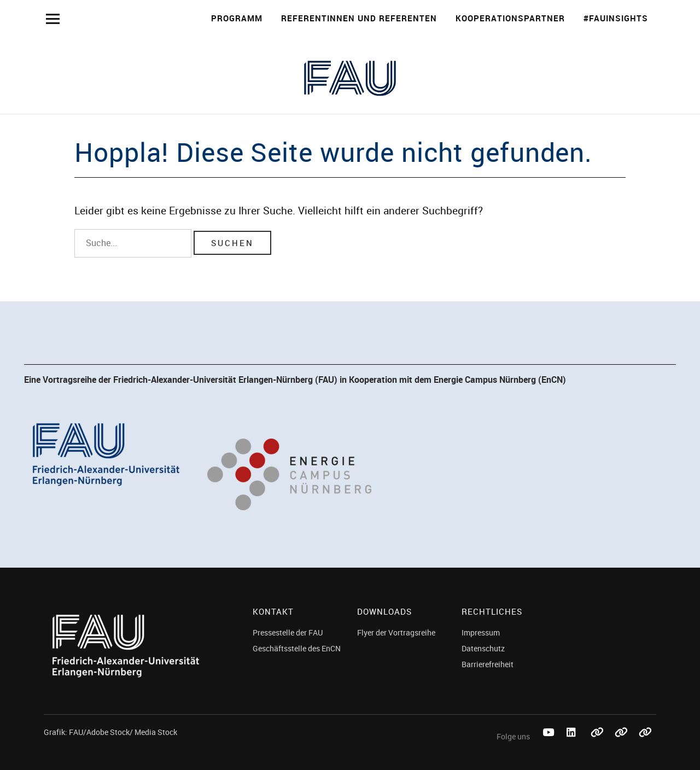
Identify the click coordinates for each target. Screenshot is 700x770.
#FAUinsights (616, 18)
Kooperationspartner (510, 18)
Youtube (549, 745)
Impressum (481, 632)
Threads (645, 745)
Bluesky (597, 745)
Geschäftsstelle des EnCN (297, 648)
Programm (237, 18)
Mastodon (621, 745)
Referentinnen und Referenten (359, 18)
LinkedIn (573, 745)
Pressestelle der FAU (288, 632)
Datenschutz (483, 648)
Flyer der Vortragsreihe (396, 632)
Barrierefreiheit (488, 664)
